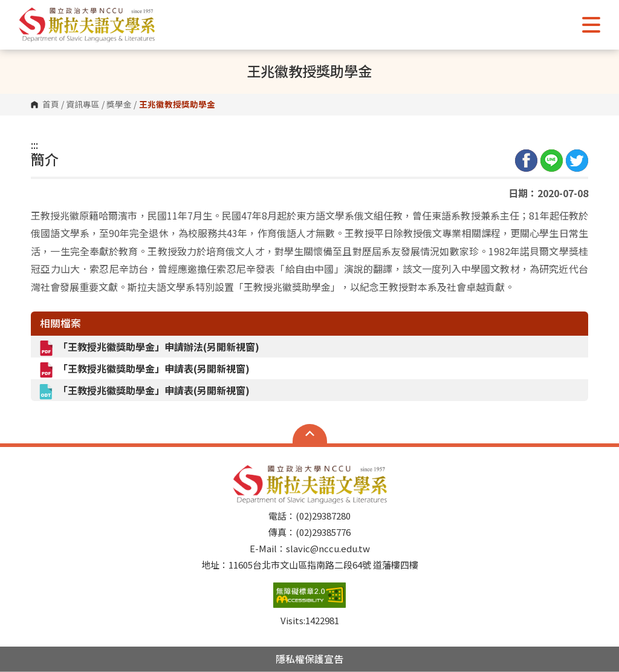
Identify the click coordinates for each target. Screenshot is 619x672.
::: (34, 145)
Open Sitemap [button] (310, 434)
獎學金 (119, 105)
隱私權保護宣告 (309, 659)
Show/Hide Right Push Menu (591, 25)
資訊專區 (83, 105)
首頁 (51, 105)
